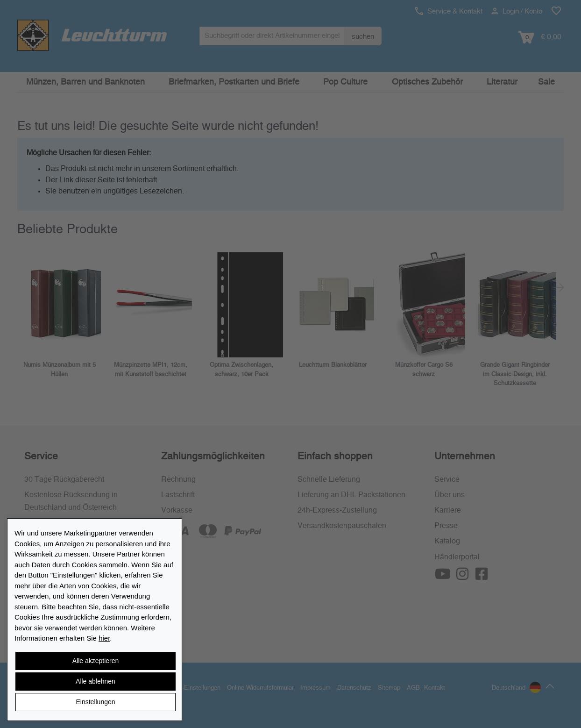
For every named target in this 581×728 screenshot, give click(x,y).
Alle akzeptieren (96, 661)
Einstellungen (95, 702)
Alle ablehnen (96, 681)
